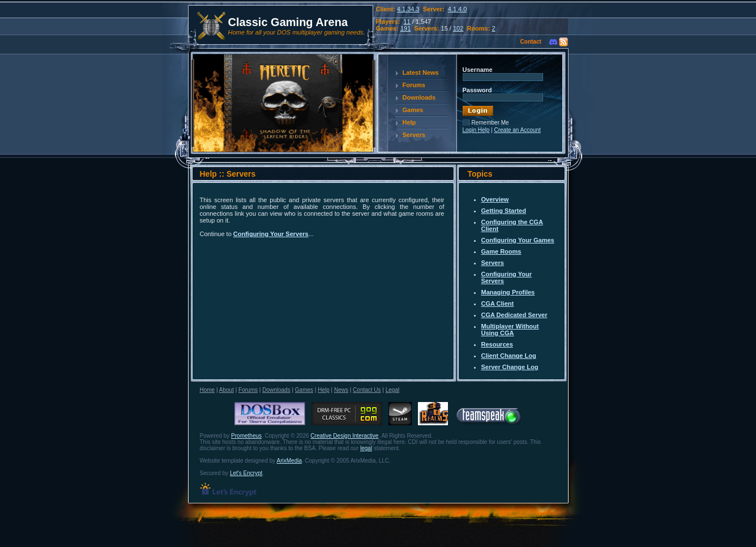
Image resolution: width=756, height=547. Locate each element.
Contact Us (367, 390)
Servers (414, 135)
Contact (531, 42)
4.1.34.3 (408, 9)
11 (407, 22)
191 (405, 28)
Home (208, 390)
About (227, 390)
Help (409, 122)
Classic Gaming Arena (288, 22)
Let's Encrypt (246, 473)
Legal (392, 390)
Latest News (421, 72)
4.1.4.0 (458, 9)
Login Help (476, 130)
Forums (414, 85)
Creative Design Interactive (344, 436)
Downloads (419, 97)
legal (366, 448)
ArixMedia (289, 461)
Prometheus (246, 436)
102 (458, 28)
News (341, 390)
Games (413, 110)
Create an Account (517, 130)
